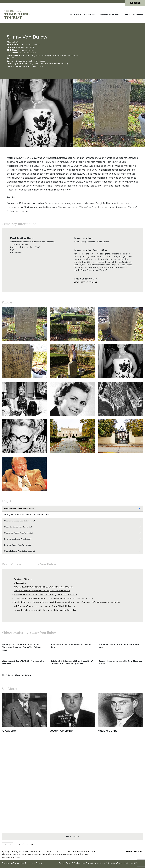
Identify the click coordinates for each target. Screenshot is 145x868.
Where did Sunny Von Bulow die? (18, 533)
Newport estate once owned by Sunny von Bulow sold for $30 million (45, 610)
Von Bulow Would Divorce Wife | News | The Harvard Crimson (42, 591)
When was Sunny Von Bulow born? (19, 509)
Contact (89, 863)
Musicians (75, 14)
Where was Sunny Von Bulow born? (19, 521)
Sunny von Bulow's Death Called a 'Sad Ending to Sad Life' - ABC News (46, 595)
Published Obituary (23, 579)
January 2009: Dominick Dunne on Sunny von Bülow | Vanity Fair (43, 587)
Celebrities (90, 14)
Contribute (100, 863)
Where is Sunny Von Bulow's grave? (20, 551)
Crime (127, 14)
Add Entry (136, 863)
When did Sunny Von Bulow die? (18, 527)
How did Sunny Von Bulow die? (18, 545)
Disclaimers (79, 863)
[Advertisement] (72, 787)
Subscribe (135, 3)
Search (138, 852)
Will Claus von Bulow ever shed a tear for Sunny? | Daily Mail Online (45, 606)
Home (129, 852)
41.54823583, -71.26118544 (85, 282)
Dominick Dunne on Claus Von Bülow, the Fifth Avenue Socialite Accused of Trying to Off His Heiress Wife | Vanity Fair (67, 602)
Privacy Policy (56, 852)
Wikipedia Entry (21, 583)
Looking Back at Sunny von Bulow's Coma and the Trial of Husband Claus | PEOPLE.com (54, 598)
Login (127, 863)
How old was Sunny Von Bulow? (18, 539)
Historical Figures (110, 14)
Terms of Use (39, 852)
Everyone (138, 14)
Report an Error (115, 863)
